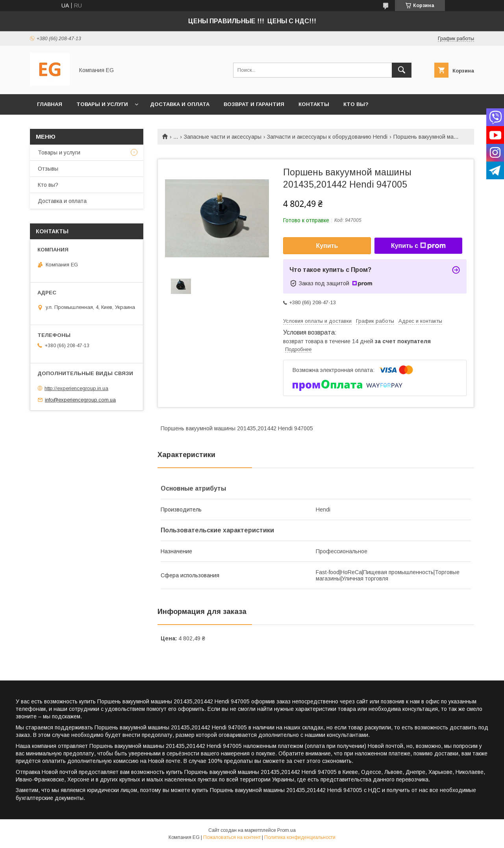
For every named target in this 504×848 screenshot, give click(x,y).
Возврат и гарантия (254, 104)
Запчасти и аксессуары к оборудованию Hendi (327, 137)
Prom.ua (286, 830)
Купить (327, 246)
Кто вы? (356, 104)
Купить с (418, 246)
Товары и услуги (102, 104)
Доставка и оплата (180, 104)
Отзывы (48, 169)
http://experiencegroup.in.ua (76, 388)
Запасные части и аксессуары (223, 137)
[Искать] (402, 70)
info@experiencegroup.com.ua (80, 400)
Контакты (314, 104)
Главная (50, 104)
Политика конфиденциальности (300, 837)
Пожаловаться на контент (232, 837)
